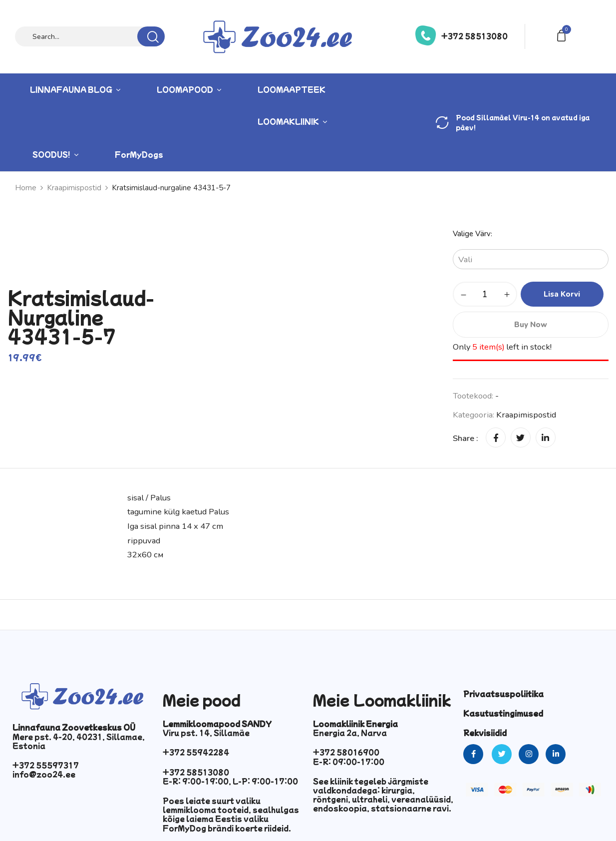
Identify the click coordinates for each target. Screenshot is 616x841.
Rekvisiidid (485, 733)
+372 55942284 (196, 752)
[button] (563, 35)
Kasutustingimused (503, 713)
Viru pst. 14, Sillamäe (206, 733)
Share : (465, 438)
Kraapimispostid (526, 415)
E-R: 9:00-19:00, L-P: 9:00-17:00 (230, 781)
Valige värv (472, 234)
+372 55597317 (46, 765)
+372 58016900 (346, 752)
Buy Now (531, 325)
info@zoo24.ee (44, 774)
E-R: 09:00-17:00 (349, 762)
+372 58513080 (474, 36)
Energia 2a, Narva (350, 733)
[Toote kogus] (485, 294)
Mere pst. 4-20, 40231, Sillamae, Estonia (79, 741)
